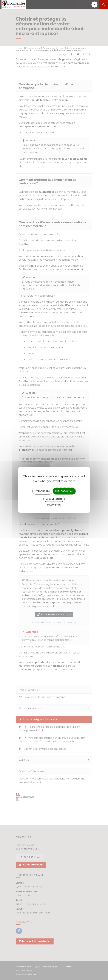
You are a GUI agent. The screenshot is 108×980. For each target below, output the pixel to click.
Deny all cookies (54, 499)
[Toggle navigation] (94, 5)
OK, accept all (64, 491)
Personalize (42, 491)
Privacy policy (54, 505)
